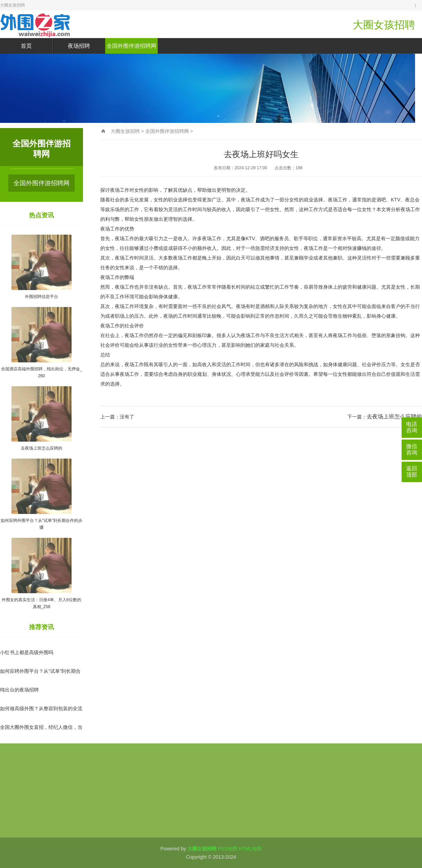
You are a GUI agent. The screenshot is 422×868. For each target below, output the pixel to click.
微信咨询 (412, 449)
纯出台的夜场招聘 (19, 690)
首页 (26, 46)
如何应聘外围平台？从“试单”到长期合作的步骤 (40, 677)
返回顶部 (412, 472)
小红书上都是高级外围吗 (27, 652)
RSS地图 (227, 849)
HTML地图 (250, 849)
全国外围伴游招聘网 (131, 46)
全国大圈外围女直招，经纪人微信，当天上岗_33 (41, 733)
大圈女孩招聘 (125, 131)
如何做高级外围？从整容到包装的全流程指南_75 (41, 714)
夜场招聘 (79, 46)
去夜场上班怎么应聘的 (394, 417)
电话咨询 (412, 427)
